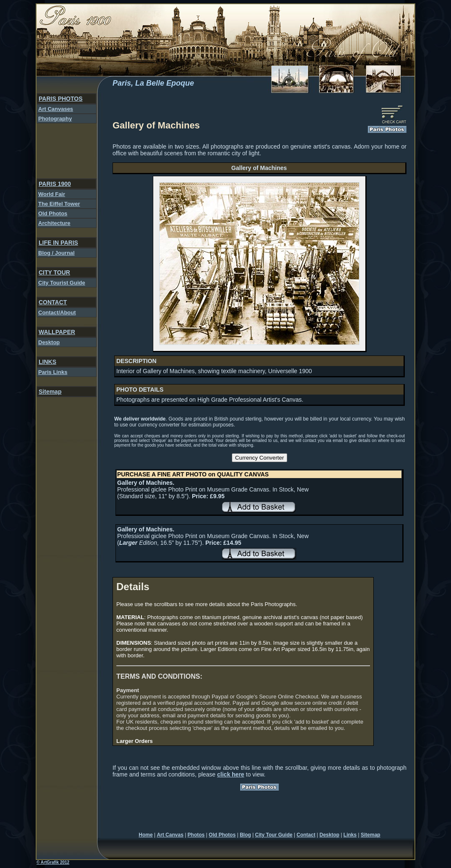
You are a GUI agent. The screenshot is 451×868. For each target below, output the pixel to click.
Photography (55, 119)
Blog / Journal (56, 253)
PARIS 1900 (55, 184)
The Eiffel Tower (59, 204)
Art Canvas (170, 835)
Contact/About (57, 312)
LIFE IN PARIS (58, 243)
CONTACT (53, 302)
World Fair (52, 194)
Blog (245, 835)
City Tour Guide (274, 835)
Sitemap (50, 392)
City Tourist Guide (62, 283)
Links (350, 835)
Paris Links (53, 372)
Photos (196, 835)
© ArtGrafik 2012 (53, 862)
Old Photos (53, 213)
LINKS (47, 362)
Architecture (54, 223)
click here (231, 774)
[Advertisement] (64, 151)
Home (146, 835)
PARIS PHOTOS (61, 99)
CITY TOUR (54, 272)
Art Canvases (56, 109)
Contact (306, 835)
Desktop (49, 342)
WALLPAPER (57, 332)
